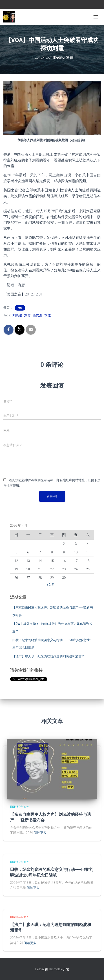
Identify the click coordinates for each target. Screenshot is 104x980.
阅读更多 (40, 833)
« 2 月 (51, 585)
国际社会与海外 (20, 807)
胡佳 (48, 315)
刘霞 (27, 315)
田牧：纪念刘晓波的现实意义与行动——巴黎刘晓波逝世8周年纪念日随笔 (52, 872)
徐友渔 (38, 315)
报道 (20, 308)
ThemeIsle (55, 969)
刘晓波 (17, 315)
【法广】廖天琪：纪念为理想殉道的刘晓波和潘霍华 (49, 656)
